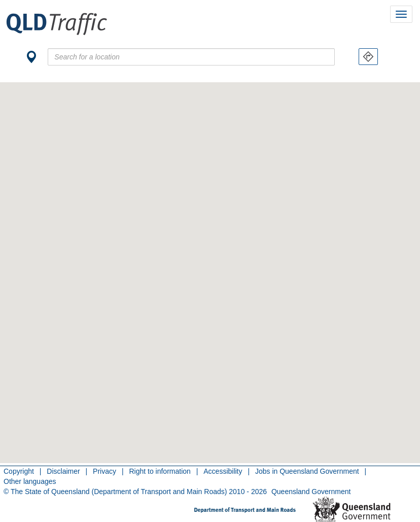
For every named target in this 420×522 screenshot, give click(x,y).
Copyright (19, 471)
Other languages (30, 481)
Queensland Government (311, 492)
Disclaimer (63, 471)
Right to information (160, 471)
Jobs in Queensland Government (307, 471)
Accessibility (223, 471)
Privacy (104, 471)
